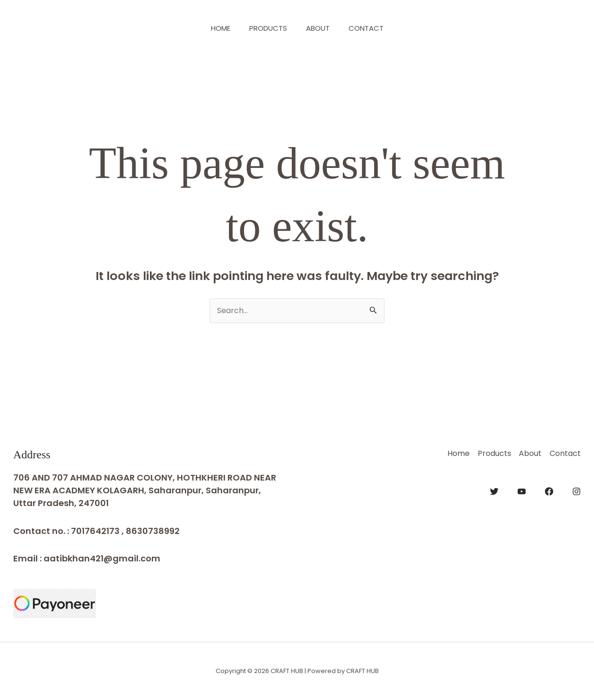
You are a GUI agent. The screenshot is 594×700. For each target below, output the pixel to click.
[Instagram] (577, 490)
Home (214, 28)
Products (266, 28)
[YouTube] (522, 490)
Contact (373, 28)
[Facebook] (549, 490)
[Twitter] (494, 490)
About (320, 28)
